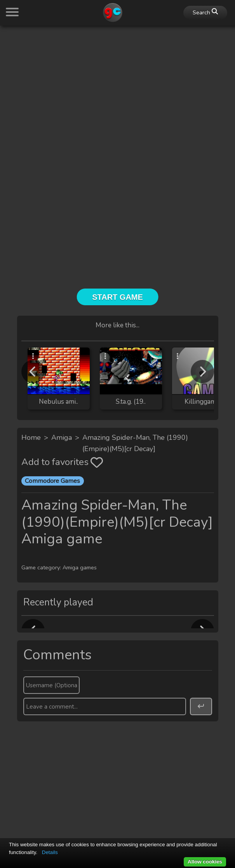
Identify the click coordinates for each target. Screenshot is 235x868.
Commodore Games (52, 481)
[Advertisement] (117, 86)
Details (50, 852)
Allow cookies (205, 862)
